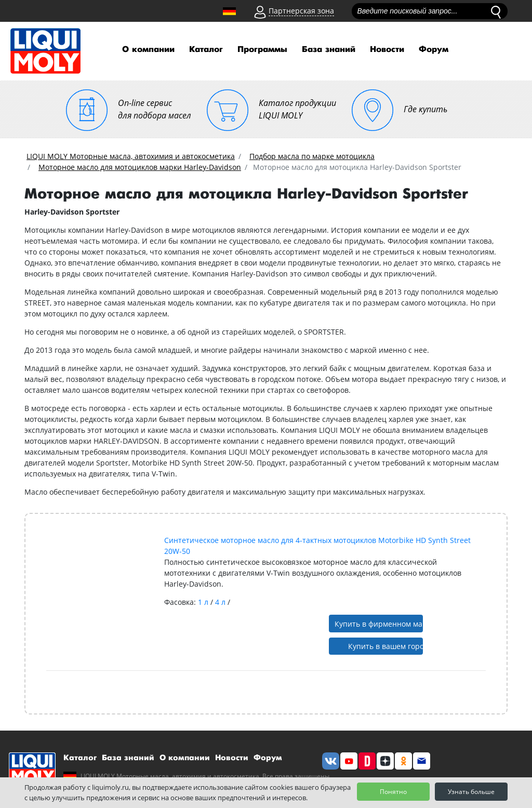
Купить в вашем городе (386, 646)
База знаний (329, 50)
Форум (434, 50)
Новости (387, 50)
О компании (148, 50)
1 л (204, 602)
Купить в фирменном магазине (379, 624)
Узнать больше (471, 792)
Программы (262, 50)
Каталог (206, 50)
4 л (221, 602)
